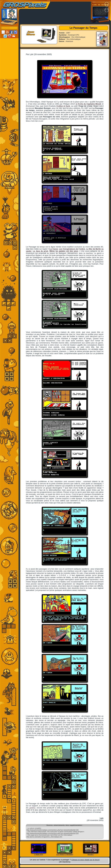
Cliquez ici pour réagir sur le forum (85, 860)
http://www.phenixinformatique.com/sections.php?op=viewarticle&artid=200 (53, 833)
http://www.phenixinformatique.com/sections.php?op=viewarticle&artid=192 (53, 830)
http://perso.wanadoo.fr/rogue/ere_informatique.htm (44, 837)
